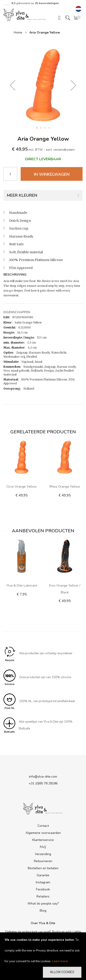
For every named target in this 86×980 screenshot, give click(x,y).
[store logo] (25, 14)
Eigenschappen (17, 312)
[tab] (43, 275)
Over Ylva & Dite (43, 923)
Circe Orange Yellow (22, 487)
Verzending (43, 854)
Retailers (43, 896)
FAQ (43, 847)
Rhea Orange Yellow (65, 487)
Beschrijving (15, 275)
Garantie (43, 875)
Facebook (43, 889)
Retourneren (43, 861)
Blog (43, 911)
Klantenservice (43, 840)
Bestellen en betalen (43, 868)
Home (18, 32)
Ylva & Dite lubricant (22, 586)
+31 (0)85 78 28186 (43, 783)
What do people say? (43, 904)
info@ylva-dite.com (43, 777)
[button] (78, 9)
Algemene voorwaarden (43, 833)
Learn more (60, 961)
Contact (43, 826)
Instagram (43, 882)
